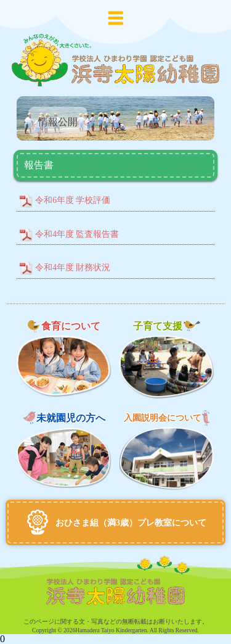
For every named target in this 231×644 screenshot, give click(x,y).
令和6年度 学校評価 (73, 200)
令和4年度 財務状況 (73, 267)
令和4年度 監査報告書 (77, 234)
